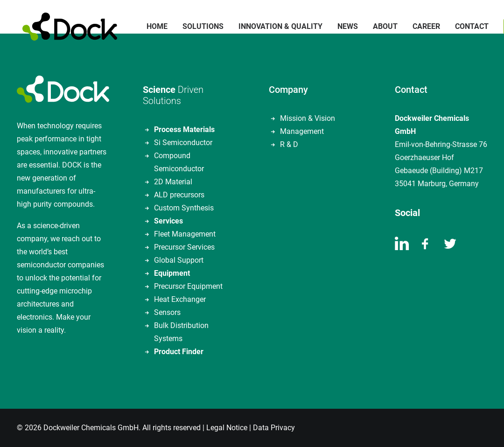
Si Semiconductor (183, 143)
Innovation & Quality (275, 26)
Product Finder (179, 352)
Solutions (197, 26)
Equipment (172, 273)
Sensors (167, 312)
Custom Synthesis (184, 208)
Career (421, 26)
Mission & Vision (308, 118)
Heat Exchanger (180, 299)
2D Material (173, 182)
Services (168, 221)
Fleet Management (185, 234)
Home (151, 26)
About (380, 26)
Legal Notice (227, 428)
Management (302, 131)
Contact (466, 26)
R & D (289, 144)
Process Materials (184, 129)
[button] (402, 248)
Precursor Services (184, 247)
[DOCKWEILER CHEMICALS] (64, 27)
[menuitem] (151, 27)
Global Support (179, 260)
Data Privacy (274, 428)
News (342, 26)
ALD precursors (179, 195)
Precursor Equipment (188, 286)
